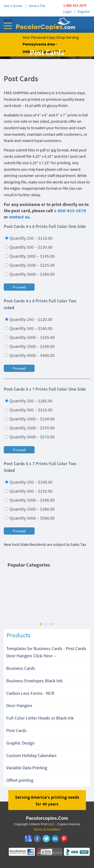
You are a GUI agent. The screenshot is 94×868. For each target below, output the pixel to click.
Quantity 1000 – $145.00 (30, 256)
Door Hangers (19, 705)
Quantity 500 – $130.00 (29, 247)
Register (84, 11)
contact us (19, 217)
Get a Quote (14, 6)
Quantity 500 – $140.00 (29, 328)
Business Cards (21, 668)
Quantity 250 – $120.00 (29, 319)
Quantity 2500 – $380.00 (30, 509)
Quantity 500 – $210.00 (29, 410)
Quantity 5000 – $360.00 (30, 274)
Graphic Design (20, 743)
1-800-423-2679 (75, 5)
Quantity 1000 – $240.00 (30, 500)
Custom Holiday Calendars (31, 755)
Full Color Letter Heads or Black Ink (40, 718)
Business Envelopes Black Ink (34, 681)
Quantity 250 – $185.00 (29, 401)
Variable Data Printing (27, 768)
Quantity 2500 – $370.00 (30, 428)
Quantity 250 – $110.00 (29, 238)
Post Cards (16, 730)
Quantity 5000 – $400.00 (30, 355)
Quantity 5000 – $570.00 (30, 437)
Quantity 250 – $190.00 (29, 482)
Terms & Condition (47, 829)
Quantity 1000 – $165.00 (30, 337)
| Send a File (35, 6)
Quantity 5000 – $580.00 (30, 518)
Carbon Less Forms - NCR (30, 693)
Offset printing (20, 780)
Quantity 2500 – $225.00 (30, 265)
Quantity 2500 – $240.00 (30, 346)
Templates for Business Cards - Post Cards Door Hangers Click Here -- (46, 652)
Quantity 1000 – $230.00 (30, 419)
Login (68, 11)
